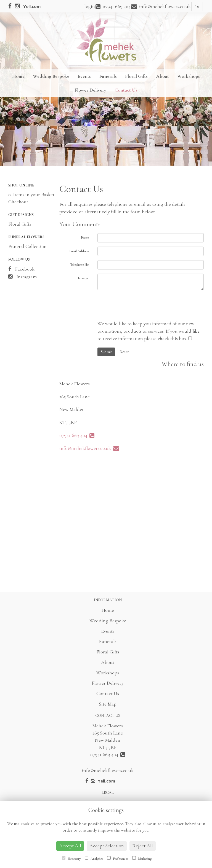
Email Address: (79, 251)
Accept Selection (107, 846)
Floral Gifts (136, 76)
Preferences (118, 858)
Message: (84, 278)
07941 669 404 (77, 435)
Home (18, 76)
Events (84, 76)
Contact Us (126, 90)
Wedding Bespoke (51, 76)
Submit (106, 352)
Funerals (108, 76)
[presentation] (139, 305)
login (90, 6)
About (162, 76)
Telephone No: (80, 265)
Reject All (143, 846)
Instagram (23, 277)
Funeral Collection (27, 246)
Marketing (142, 858)
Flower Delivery (90, 90)
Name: (85, 237)
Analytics (94, 858)
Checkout (18, 202)
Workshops (189, 76)
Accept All (70, 846)
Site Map (108, 704)
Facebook (21, 269)
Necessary (71, 858)
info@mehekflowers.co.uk (89, 448)
